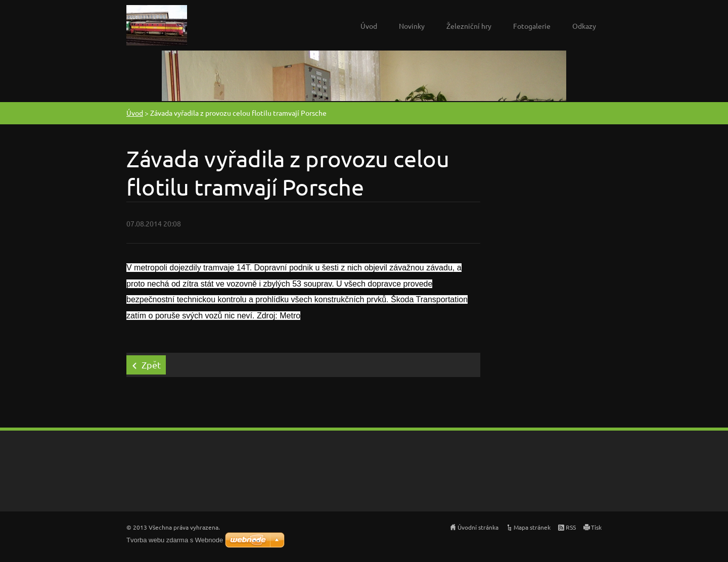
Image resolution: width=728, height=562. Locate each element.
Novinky (412, 26)
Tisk (596, 527)
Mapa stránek (532, 527)
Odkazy (584, 26)
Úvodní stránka (478, 527)
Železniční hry (469, 26)
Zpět (151, 365)
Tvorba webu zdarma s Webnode (175, 540)
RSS (571, 527)
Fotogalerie (532, 26)
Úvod (369, 26)
